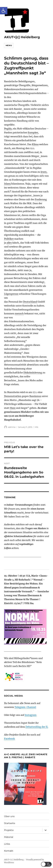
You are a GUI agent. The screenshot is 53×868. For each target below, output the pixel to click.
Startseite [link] (10, 823)
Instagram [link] (31, 715)
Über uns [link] (9, 816)
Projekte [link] (9, 830)
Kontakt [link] (9, 851)
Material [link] (9, 837)
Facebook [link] (9, 739)
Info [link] (36, 427)
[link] (4, 11)
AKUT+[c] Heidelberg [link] (22, 37)
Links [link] (7, 844)
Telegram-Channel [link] (25, 707)
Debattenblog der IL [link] (37, 727)
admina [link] (12, 427)
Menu (9, 45)
